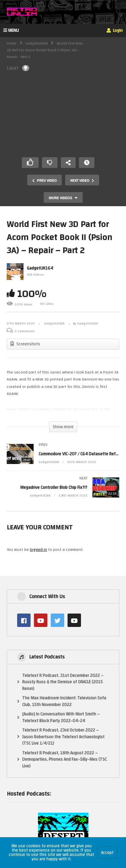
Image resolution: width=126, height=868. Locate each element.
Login (115, 31)
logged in (38, 549)
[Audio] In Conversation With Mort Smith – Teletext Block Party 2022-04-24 (61, 718)
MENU (11, 31)
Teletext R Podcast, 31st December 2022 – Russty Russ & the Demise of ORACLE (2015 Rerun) (63, 682)
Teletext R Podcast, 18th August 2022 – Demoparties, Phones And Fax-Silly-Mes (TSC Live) (65, 760)
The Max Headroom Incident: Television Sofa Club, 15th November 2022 (64, 702)
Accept (107, 853)
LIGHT (18, 68)
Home (12, 44)
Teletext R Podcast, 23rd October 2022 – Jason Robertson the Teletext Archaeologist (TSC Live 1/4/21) (63, 737)
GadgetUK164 (37, 44)
